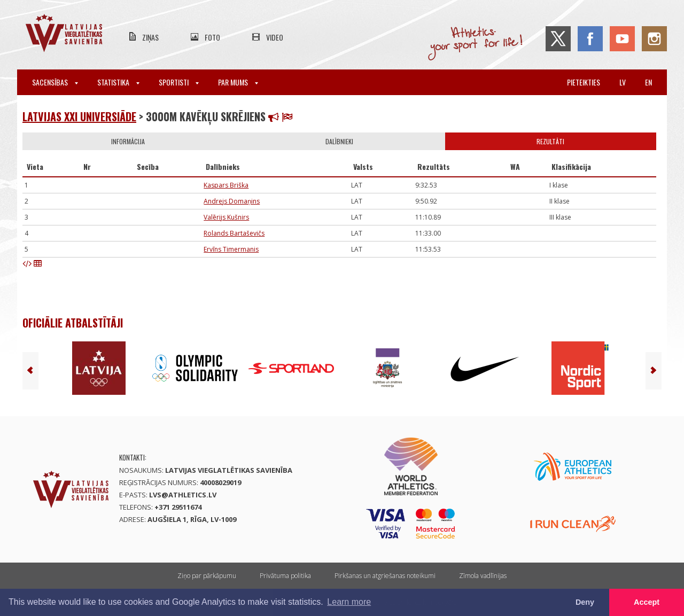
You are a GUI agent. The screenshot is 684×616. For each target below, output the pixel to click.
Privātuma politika (285, 576)
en (648, 82)
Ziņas (150, 37)
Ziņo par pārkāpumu (207, 576)
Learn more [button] (349, 602)
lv (623, 82)
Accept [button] (647, 602)
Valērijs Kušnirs (226, 217)
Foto (212, 37)
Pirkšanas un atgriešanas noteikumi (385, 576)
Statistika (118, 82)
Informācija (128, 141)
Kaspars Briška (226, 185)
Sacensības (55, 82)
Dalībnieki (339, 141)
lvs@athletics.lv (183, 495)
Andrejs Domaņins (232, 201)
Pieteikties (584, 82)
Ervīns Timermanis (231, 249)
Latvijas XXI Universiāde (79, 116)
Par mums (238, 82)
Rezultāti (550, 141)
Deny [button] (585, 602)
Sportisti (179, 82)
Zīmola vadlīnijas (483, 576)
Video (275, 37)
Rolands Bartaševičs (234, 233)
